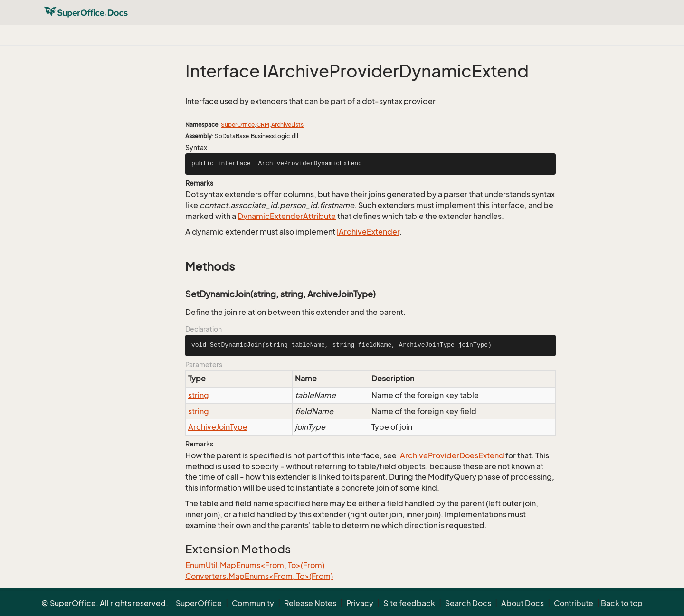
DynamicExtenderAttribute (287, 216)
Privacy (360, 603)
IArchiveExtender (368, 232)
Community (253, 603)
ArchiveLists (287, 125)
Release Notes (310, 603)
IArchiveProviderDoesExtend (451, 455)
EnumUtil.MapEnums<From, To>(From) (255, 565)
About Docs (522, 603)
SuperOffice (238, 125)
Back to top (622, 603)
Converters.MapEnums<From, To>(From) (259, 576)
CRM (263, 125)
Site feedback (409, 603)
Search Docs (468, 603)
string (199, 395)
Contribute (574, 603)
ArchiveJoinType (218, 427)
